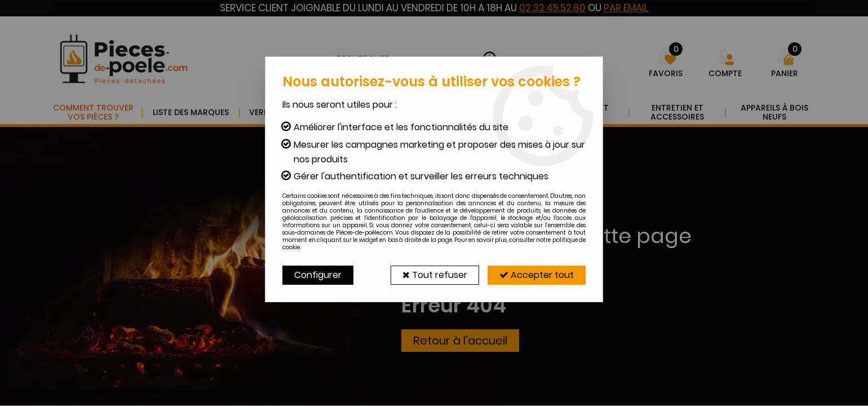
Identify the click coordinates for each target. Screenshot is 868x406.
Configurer (318, 275)
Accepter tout (537, 275)
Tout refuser (435, 275)
